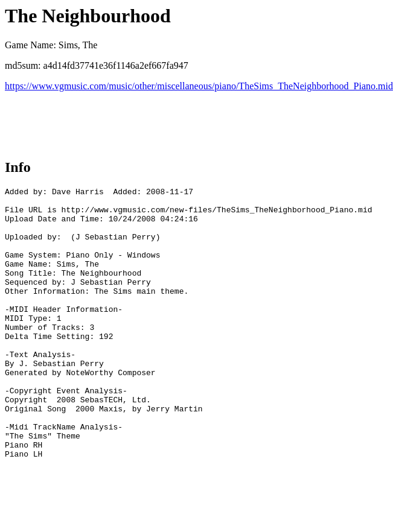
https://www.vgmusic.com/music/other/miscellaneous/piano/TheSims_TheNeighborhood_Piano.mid (199, 86)
